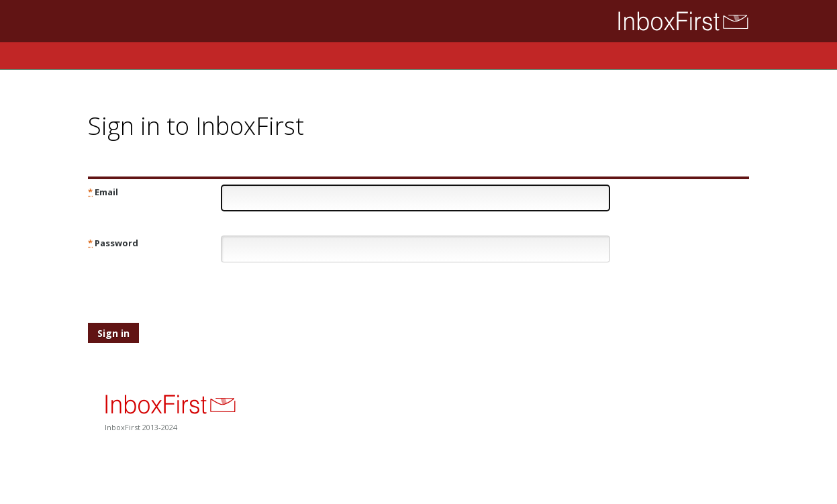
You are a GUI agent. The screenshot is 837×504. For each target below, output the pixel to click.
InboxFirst (665, 21)
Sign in (113, 333)
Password (113, 243)
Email (103, 192)
